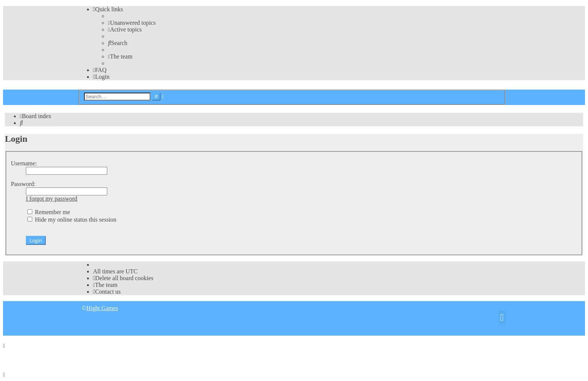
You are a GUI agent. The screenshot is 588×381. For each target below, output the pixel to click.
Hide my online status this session (72, 220)
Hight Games (102, 308)
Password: (23, 184)
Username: (24, 163)
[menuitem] (132, 23)
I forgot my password (52, 199)
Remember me (49, 212)
